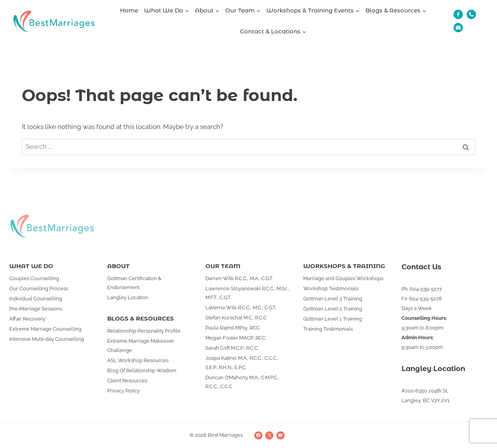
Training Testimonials (328, 329)
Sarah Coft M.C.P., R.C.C (232, 348)
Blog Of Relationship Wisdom (142, 370)
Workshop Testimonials (331, 288)
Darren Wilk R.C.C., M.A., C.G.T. (239, 278)
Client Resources (127, 381)
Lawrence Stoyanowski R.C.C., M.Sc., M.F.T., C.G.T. (247, 293)
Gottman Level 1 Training (333, 319)
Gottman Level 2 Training (333, 309)
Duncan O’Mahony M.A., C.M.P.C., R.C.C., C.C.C (242, 382)
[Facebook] (258, 435)
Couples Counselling (34, 278)
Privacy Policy (123, 391)
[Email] (458, 28)
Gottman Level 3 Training (333, 299)
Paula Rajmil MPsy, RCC (233, 328)
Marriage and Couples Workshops (343, 278)
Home (129, 10)
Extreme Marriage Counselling (45, 329)
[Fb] (458, 14)
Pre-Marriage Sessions (36, 309)
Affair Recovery (27, 319)
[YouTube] (281, 435)
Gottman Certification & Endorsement (134, 283)
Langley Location (128, 297)
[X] (269, 435)
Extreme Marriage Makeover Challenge (141, 345)
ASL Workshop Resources (138, 360)
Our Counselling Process (39, 288)
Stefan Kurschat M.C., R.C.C (236, 318)
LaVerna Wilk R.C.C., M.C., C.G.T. (241, 308)
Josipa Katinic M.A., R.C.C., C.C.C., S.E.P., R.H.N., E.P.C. (242, 363)
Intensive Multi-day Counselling (47, 339)
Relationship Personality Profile (144, 331)
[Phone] (471, 14)
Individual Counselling (36, 299)
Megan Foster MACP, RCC (235, 338)
